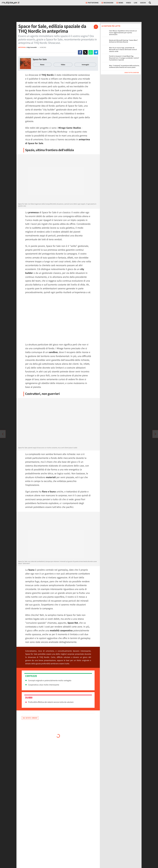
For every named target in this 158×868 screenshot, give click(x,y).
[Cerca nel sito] (150, 3)
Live (136, 3)
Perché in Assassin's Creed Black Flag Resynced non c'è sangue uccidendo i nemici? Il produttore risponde (124, 58)
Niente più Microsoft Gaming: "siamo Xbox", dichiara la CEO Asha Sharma (123, 41)
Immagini (85, 65)
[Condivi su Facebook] (80, 52)
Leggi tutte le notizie (132, 72)
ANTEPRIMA (22, 47)
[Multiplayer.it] (11, 3)
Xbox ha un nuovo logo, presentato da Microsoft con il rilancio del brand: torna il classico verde (123, 49)
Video (128, 3)
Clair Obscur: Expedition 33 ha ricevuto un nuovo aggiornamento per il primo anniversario (123, 33)
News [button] (120, 3)
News (42, 65)
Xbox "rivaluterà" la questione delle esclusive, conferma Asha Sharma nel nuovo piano (124, 66)
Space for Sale (40, 59)
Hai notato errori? (30, 718)
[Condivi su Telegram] (96, 52)
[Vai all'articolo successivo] (3, 434)
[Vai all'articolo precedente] (155, 434)
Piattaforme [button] (92, 3)
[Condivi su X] (85, 52)
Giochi (143, 3)
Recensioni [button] (107, 3)
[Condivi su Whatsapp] (91, 52)
